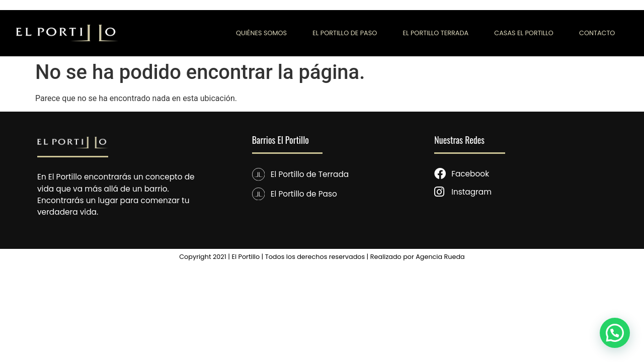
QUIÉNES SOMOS (261, 33)
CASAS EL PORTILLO (524, 33)
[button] (615, 333)
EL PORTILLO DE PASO (345, 33)
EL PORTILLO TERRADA (435, 33)
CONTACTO (597, 33)
